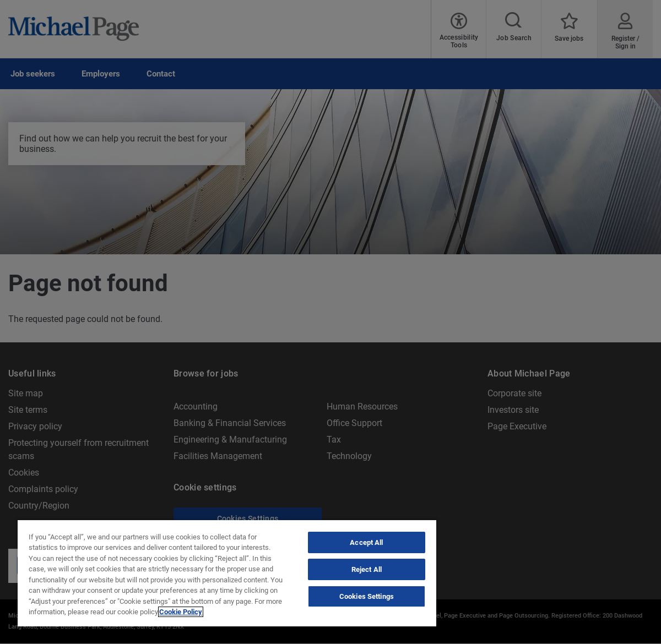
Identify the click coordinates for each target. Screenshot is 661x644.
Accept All (366, 542)
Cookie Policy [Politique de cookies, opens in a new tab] (181, 612)
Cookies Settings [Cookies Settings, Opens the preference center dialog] (367, 596)
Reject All (367, 569)
